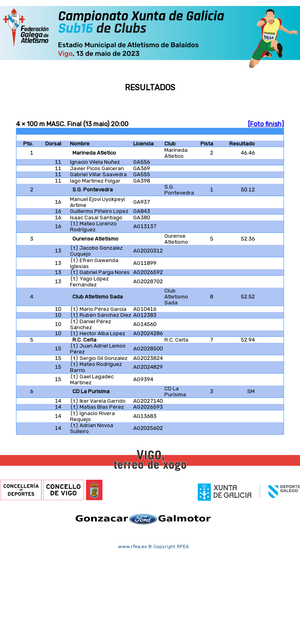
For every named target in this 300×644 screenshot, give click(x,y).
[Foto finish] (266, 124)
